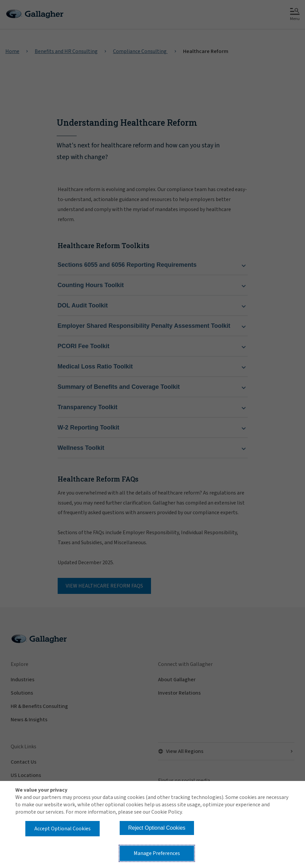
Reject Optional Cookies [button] (157, 828)
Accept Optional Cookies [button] (62, 829)
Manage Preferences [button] (157, 853)
